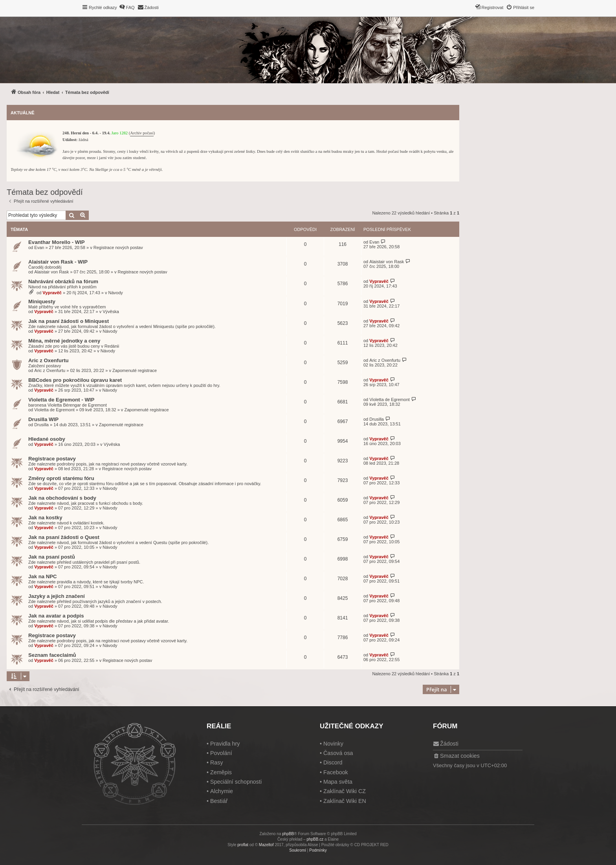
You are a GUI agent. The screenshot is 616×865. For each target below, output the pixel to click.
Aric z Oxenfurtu (49, 360)
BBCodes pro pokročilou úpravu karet (75, 380)
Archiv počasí (142, 133)
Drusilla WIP (43, 419)
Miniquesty (42, 301)
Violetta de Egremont (54, 410)
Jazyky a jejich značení (57, 596)
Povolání (221, 753)
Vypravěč (52, 293)
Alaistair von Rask (51, 272)
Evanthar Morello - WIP (57, 242)
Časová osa (338, 753)
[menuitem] (127, 7)
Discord (333, 762)
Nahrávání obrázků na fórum (63, 281)
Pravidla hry (225, 744)
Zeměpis (221, 772)
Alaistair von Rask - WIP (58, 262)
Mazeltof (266, 845)
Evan (39, 247)
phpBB (288, 834)
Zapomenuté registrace (135, 370)
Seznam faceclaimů (52, 655)
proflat (243, 845)
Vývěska (111, 312)
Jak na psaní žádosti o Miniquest (69, 321)
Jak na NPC (43, 576)
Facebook (336, 772)
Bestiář (219, 801)
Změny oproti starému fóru (61, 478)
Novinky (333, 744)
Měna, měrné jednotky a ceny (64, 341)
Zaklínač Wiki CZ (345, 791)
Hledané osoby (47, 439)
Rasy (217, 762)
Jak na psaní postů (52, 557)
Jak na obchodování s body (62, 498)
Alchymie (222, 791)
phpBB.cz (315, 839)
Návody (116, 293)
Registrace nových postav (118, 247)
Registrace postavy (52, 459)
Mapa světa (338, 782)
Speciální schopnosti (236, 782)
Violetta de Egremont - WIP (61, 400)
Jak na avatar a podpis (56, 616)
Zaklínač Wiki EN (345, 801)
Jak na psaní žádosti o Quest (64, 537)
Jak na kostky (45, 518)
